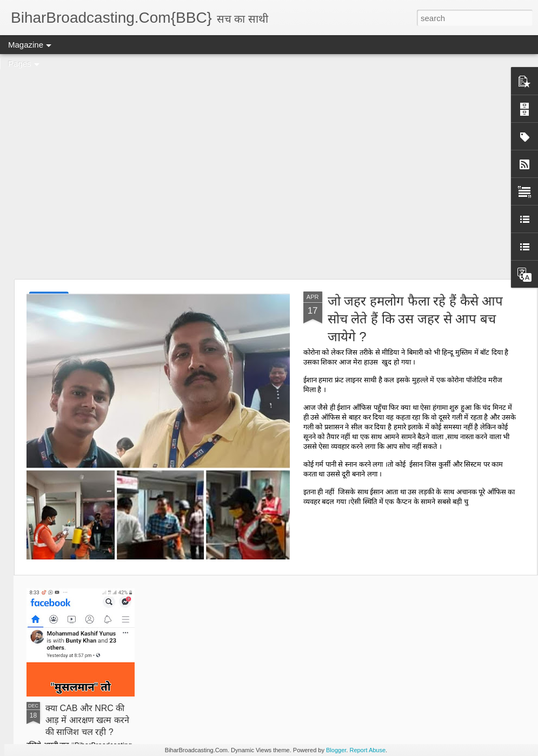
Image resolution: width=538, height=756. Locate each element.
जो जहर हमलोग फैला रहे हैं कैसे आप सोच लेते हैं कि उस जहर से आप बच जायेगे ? (416, 319)
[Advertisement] (101, 166)
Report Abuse (367, 750)
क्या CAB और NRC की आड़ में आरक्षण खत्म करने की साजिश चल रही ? (87, 720)
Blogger (336, 750)
